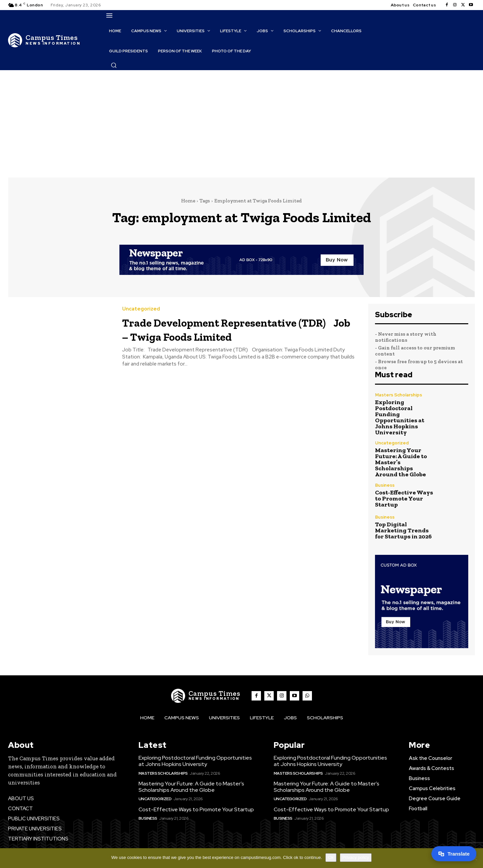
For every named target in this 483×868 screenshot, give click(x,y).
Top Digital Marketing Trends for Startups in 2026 (403, 530)
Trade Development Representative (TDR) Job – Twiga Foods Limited (233, 329)
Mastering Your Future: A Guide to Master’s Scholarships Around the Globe (191, 787)
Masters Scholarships (398, 395)
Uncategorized (141, 309)
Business (385, 485)
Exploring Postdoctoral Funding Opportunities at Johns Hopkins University (400, 417)
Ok (331, 857)
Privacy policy (356, 857)
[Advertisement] (241, 120)
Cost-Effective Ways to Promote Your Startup (404, 498)
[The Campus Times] (44, 40)
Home (188, 201)
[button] (114, 65)
